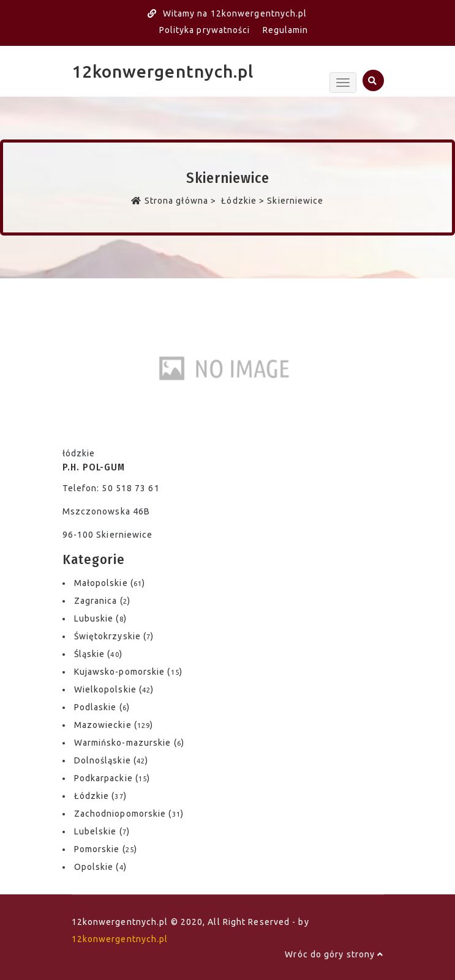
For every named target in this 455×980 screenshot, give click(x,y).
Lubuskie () (100, 618)
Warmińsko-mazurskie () (129, 743)
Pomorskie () (106, 849)
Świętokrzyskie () (114, 636)
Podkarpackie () (112, 778)
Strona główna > (175, 201)
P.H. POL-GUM (94, 467)
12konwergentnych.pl (163, 71)
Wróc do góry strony (334, 954)
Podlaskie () (102, 707)
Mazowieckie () (114, 725)
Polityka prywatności (205, 30)
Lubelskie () (102, 831)
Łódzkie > (243, 201)
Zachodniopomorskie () (129, 814)
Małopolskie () (110, 583)
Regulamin (286, 30)
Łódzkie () (100, 796)
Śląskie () (98, 654)
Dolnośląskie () (111, 760)
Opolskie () (100, 867)
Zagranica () (102, 601)
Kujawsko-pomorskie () (128, 672)
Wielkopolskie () (114, 689)
